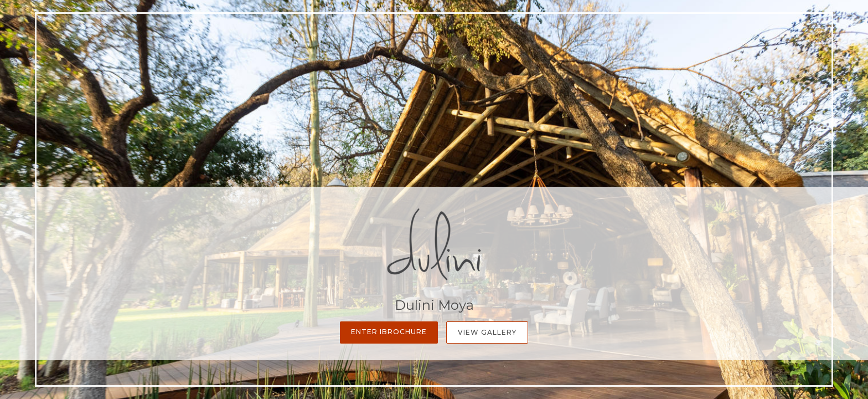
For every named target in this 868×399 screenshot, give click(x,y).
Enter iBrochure (389, 332)
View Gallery (487, 332)
